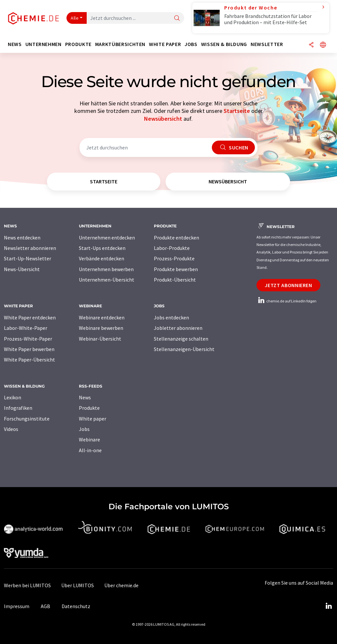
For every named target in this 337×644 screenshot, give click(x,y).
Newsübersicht (163, 119)
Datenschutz (76, 606)
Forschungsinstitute (27, 419)
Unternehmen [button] (44, 44)
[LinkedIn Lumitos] (329, 606)
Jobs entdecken (171, 317)
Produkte (89, 408)
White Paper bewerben (29, 349)
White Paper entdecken (30, 317)
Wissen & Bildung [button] (224, 44)
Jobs (84, 429)
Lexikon (13, 397)
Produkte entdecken (176, 238)
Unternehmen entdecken (107, 238)
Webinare (89, 439)
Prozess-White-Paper (28, 339)
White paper (93, 419)
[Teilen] (311, 45)
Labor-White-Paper (26, 328)
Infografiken (18, 408)
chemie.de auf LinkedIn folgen (286, 301)
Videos (11, 429)
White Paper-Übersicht (29, 360)
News (85, 397)
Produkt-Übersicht (175, 280)
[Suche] (177, 18)
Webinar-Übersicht (100, 339)
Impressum (17, 606)
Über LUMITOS (78, 585)
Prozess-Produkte (174, 258)
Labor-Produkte (172, 248)
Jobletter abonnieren (178, 328)
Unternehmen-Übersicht (107, 280)
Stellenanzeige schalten (181, 339)
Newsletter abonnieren (30, 248)
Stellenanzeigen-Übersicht (184, 349)
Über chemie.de (121, 585)
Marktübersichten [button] (120, 44)
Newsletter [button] (267, 44)
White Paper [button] (165, 44)
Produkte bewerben (176, 269)
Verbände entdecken (102, 258)
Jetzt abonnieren (288, 285)
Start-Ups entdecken (102, 248)
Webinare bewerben (101, 328)
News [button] (15, 44)
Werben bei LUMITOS (27, 585)
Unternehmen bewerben (106, 269)
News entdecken (22, 238)
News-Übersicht (22, 269)
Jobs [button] (191, 44)
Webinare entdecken (102, 317)
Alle (75, 18)
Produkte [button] (78, 44)
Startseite (237, 111)
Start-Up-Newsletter (28, 258)
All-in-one (90, 450)
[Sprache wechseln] (323, 45)
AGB (45, 606)
